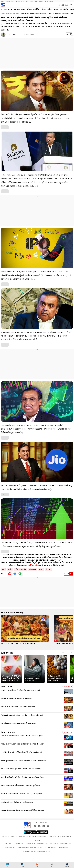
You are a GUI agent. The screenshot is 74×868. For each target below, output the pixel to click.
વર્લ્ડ (61, 9)
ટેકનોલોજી (50, 9)
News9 (8, 1)
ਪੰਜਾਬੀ (31, 1)
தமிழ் (36, 1)
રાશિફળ (43, 9)
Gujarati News (5, 13)
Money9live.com (62, 847)
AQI (62, 5)
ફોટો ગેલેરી (36, 9)
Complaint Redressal (39, 836)
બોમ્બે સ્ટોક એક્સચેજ (21, 569)
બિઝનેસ (66, 9)
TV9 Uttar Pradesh (50, 847)
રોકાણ (41, 569)
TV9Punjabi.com (65, 843)
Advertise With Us (25, 836)
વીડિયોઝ (29, 9)
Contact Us (6, 836)
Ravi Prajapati (10, 35)
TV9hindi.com (7, 843)
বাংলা (27, 1)
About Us (14, 836)
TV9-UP (51, 1)
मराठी (23, 1)
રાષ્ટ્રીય (56, 9)
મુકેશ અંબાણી (32, 569)
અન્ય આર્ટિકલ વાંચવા (32, 565)
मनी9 (46, 1)
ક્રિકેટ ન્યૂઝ (17, 9)
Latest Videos (8, 732)
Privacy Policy (52, 836)
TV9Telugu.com (30, 843)
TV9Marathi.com (18, 843)
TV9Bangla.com (54, 843)
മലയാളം (41, 1)
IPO (3, 569)
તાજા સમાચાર (8, 9)
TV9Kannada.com (42, 843)
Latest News (7, 687)
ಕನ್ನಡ (13, 1)
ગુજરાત (23, 9)
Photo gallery (15, 13)
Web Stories (7, 653)
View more (68, 653)
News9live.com (10, 847)
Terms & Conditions (64, 836)
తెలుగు (18, 1)
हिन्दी (3, 1)
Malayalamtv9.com (36, 847)
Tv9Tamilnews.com (23, 847)
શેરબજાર (48, 569)
